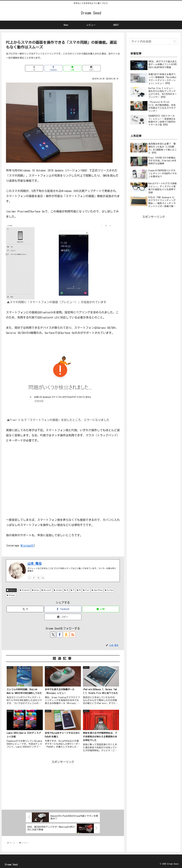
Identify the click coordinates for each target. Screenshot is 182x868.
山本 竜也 (34, 563)
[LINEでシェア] (72, 68)
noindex (58, 590)
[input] (154, 41)
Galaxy (36, 590)
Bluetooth (25, 590)
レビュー (11, 590)
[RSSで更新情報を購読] (43, 578)
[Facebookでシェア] (53, 68)
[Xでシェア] (34, 68)
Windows (11, 595)
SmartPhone (97, 590)
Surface (109, 590)
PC (73, 590)
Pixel (86, 590)
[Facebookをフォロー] (34, 578)
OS (66, 590)
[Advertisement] (63, 784)
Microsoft (27, 545)
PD (79, 590)
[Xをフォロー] (29, 578)
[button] (92, 68)
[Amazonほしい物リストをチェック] (38, 578)
